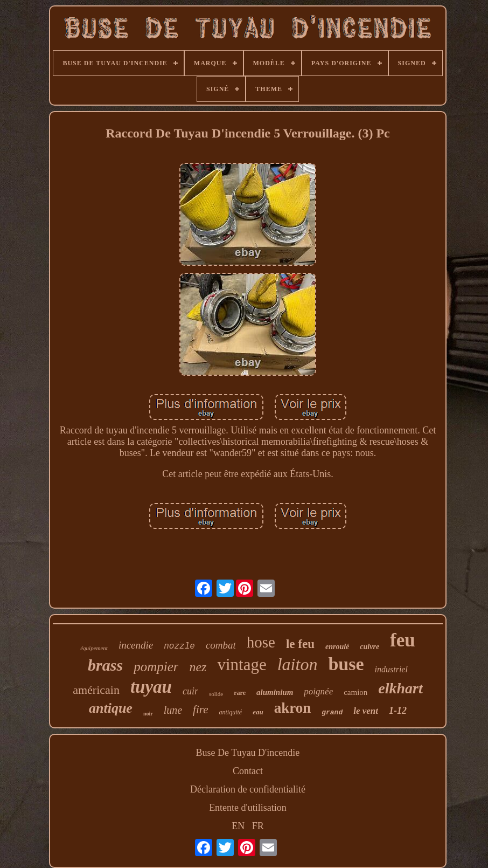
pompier (156, 667)
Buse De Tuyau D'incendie (248, 753)
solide (216, 694)
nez (198, 667)
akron (293, 708)
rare (240, 693)
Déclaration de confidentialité (248, 789)
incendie (136, 645)
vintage (242, 664)
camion (355, 692)
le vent (366, 711)
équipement (94, 648)
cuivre (370, 647)
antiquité (231, 712)
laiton (298, 664)
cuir (190, 691)
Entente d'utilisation (248, 808)
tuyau (151, 687)
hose (261, 642)
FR (258, 826)
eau (258, 712)
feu (403, 640)
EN (238, 826)
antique (111, 708)
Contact (248, 771)
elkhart (400, 688)
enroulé (337, 647)
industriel (391, 669)
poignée (318, 691)
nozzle (179, 646)
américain (96, 690)
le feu (300, 644)
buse (346, 664)
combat (221, 645)
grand (332, 712)
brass (105, 665)
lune (173, 710)
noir (148, 714)
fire (200, 709)
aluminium (275, 692)
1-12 (398, 711)
